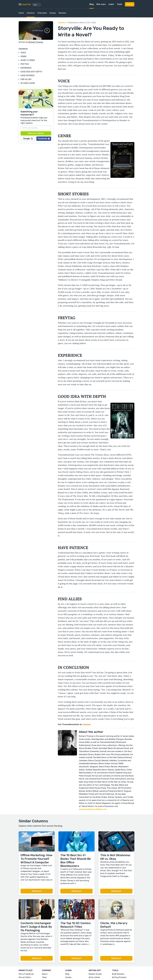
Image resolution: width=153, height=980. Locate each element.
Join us (130, 4)
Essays (53, 13)
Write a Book (94, 977)
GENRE (24, 56)
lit (25, 4)
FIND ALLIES (26, 79)
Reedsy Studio (95, 974)
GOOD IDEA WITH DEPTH (31, 72)
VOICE (23, 53)
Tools (119, 4)
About (45, 974)
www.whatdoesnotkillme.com (93, 809)
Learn (111, 4)
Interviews (42, 13)
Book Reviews (118, 974)
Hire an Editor (25, 977)
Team (44, 977)
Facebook (44, 139)
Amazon (86, 724)
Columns (31, 13)
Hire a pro (101, 4)
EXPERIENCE (26, 68)
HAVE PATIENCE (28, 75)
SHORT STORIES (28, 60)
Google (28, 139)
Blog (92, 4)
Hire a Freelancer (26, 974)
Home (21, 13)
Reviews (62, 13)
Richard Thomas (36, 42)
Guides (68, 977)
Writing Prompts (119, 977)
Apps (37, 5)
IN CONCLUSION (28, 83)
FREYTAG (25, 64)
